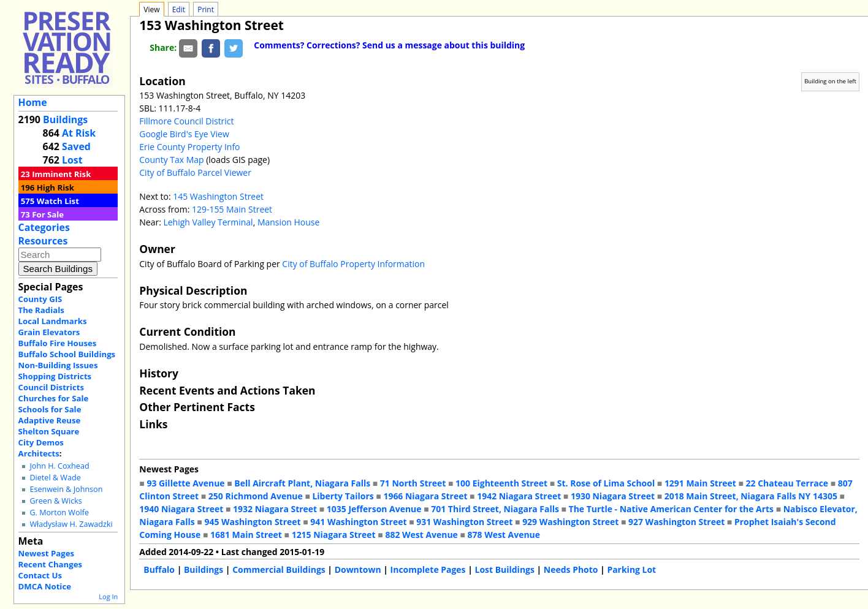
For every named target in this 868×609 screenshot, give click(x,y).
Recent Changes (51, 564)
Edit (179, 9)
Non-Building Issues (58, 365)
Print (206, 9)
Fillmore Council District (186, 121)
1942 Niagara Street (519, 496)
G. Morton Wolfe (59, 513)
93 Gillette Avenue (185, 483)
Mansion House (288, 222)
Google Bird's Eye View (184, 134)
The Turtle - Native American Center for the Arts (671, 509)
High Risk (55, 187)
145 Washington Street (218, 196)
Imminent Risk (61, 174)
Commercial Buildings (279, 569)
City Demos (41, 442)
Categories (44, 227)
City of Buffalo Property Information (353, 264)
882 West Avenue (421, 535)
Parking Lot (631, 569)
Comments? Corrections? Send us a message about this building (389, 45)
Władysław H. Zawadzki (71, 524)
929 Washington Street (570, 522)
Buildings (65, 119)
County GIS (40, 299)
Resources (43, 241)
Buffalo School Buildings (67, 354)
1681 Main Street (246, 535)
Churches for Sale (54, 398)
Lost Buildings (505, 569)
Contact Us (40, 575)
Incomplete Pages (428, 569)
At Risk (79, 133)
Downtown (358, 569)
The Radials (41, 310)
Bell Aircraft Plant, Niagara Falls (302, 483)
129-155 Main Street (232, 209)
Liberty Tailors (343, 496)
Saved (76, 146)
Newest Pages (46, 553)
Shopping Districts (55, 376)
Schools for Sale (50, 409)
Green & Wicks (55, 501)
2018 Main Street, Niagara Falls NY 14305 (751, 496)
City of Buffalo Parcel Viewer (195, 172)
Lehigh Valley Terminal (208, 222)
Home (33, 102)
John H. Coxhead (59, 466)
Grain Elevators (49, 332)
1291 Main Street (700, 483)
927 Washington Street (676, 522)
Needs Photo (571, 569)
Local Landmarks (53, 321)
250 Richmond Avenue (256, 496)
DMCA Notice (45, 586)
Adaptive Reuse (50, 420)
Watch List (58, 201)
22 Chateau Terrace (787, 483)
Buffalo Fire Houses (58, 343)
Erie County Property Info (189, 147)
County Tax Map (171, 160)
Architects (39, 453)
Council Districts (51, 387)
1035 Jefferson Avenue (374, 509)
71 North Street (413, 483)
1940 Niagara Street (181, 509)
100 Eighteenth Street (501, 483)
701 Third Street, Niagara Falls (495, 509)
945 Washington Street (252, 522)
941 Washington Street (358, 522)
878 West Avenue (504, 535)
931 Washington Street (464, 522)
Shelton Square (49, 431)
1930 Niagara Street (613, 496)
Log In (108, 596)
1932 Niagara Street (275, 509)
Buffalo (159, 569)
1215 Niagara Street (334, 535)
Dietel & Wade (55, 478)
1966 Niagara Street (425, 496)
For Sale (48, 214)
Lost (72, 160)
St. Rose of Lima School (606, 483)
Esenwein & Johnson (66, 489)
